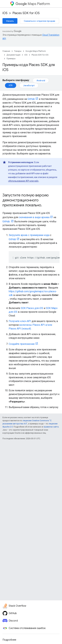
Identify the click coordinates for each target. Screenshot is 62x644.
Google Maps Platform (36, 51)
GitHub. (6, 221)
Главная (6, 51)
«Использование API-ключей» (23, 181)
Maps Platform (33, 4)
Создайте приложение (22, 344)
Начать (10, 21)
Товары (18, 51)
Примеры (11, 59)
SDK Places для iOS (32, 308)
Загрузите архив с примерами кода (29, 235)
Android (41, 80)
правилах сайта (51, 427)
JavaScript (29, 85)
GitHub (31, 99)
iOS (5, 13)
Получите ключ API (20, 321)
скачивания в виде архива (34, 217)
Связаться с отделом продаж (39, 21)
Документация (13, 55)
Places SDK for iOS (26, 13)
